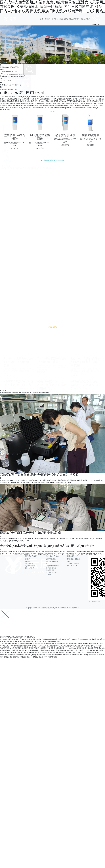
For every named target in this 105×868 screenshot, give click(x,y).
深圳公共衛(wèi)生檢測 (55, 655)
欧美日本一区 (39, 644)
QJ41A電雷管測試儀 (51, 657)
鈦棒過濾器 (75, 655)
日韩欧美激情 (24, 644)
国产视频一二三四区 (21, 648)
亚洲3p (32, 644)
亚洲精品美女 (44, 650)
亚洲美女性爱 (10, 648)
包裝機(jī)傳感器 (9, 657)
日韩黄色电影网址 (33, 650)
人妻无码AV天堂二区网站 (75, 650)
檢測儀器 (48, 19)
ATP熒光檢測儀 (51, 559)
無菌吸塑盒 (93, 655)
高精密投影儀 (67, 655)
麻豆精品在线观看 (33, 652)
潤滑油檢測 (11, 655)
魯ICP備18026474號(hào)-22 (70, 608)
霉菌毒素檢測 (20, 655)
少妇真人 (74, 652)
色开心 (93, 646)
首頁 (42, 19)
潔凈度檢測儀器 (51, 568)
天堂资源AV (27, 646)
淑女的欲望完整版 (63, 644)
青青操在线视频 (54, 650)
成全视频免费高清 (53, 646)
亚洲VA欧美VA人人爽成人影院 (17, 652)
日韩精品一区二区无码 (39, 646)
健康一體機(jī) (84, 655)
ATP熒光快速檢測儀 (52, 566)
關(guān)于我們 (74, 19)
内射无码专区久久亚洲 (7, 650)
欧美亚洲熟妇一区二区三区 (61, 652)
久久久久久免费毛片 (66, 646)
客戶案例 (55, 19)
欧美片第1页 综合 (75, 644)
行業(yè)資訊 (64, 19)
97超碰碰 (18, 650)
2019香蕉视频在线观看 (56, 648)
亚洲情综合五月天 (50, 644)
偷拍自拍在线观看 (16, 646)
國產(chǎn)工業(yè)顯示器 (35, 657)
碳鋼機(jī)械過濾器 (20, 657)
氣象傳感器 (43, 655)
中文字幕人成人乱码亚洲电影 (10, 644)
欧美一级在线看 (88, 648)
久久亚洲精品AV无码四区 (81, 646)
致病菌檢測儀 (50, 570)
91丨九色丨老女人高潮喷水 (73, 648)
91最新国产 (6, 646)
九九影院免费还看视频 (91, 650)
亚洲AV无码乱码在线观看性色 (38, 648)
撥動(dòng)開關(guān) (32, 655)
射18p (24, 650)
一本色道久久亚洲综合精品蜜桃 (88, 652)
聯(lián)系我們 (85, 19)
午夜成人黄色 (86, 644)
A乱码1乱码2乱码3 (46, 652)
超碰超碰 (63, 650)
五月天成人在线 (99, 648)
